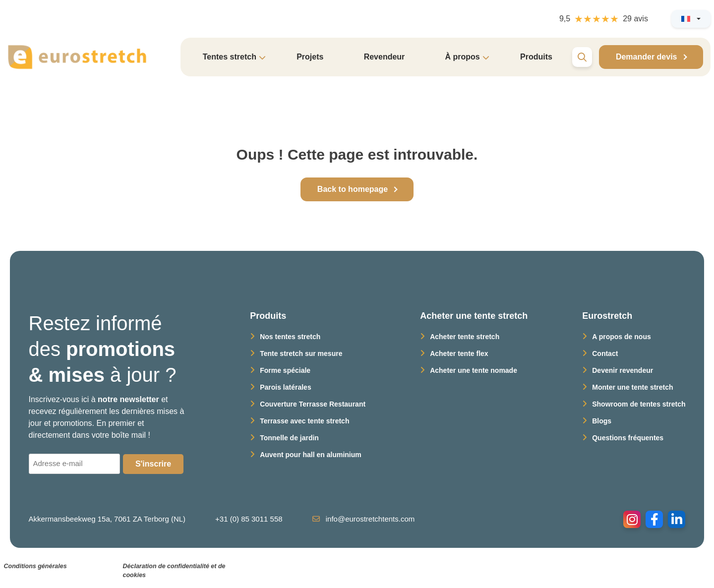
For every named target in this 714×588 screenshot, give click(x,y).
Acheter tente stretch (465, 337)
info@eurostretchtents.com (364, 519)
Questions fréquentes (628, 438)
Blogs (602, 421)
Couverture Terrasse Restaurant (313, 404)
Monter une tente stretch (632, 387)
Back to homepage (353, 189)
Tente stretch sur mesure (301, 353)
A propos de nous (621, 337)
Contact (605, 353)
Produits (536, 57)
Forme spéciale (285, 370)
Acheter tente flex (459, 353)
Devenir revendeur (623, 370)
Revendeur (385, 57)
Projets (310, 57)
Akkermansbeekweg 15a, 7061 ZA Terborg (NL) (107, 519)
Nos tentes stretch (290, 337)
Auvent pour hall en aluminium (311, 455)
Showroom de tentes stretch (639, 404)
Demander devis (647, 57)
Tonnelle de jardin (289, 438)
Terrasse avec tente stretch (304, 421)
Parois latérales (286, 387)
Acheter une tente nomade (474, 370)
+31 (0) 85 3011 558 (249, 519)
